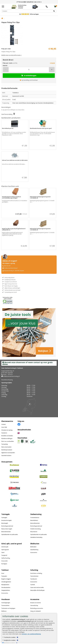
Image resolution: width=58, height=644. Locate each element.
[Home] (19, 7)
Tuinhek (33, 585)
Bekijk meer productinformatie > (12, 55)
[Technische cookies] (3, 637)
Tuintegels (4, 517)
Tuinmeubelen (5, 605)
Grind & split (5, 547)
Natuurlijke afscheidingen (38, 590)
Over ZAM (4, 427)
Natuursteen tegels (7, 529)
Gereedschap (34, 605)
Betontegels (5, 523)
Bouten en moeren (36, 603)
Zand (3, 552)
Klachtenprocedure (7, 450)
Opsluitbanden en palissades (10, 534)
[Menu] (3, 7)
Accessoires (34, 552)
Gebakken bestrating (36, 537)
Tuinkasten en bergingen (8, 608)
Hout (3, 573)
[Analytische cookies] (3, 640)
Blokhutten (33, 547)
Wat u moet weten (6, 447)
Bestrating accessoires (37, 608)
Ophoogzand (5, 550)
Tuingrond (4, 555)
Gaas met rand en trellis (37, 587)
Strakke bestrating (35, 529)
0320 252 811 (7, 266)
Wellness (4, 611)
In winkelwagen (29, 76)
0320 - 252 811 (8, 374)
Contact (3, 424)
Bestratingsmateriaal (7, 526)
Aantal (5, 65)
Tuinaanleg (4, 444)
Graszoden (5, 561)
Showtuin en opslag (7, 430)
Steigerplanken (6, 590)
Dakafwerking (34, 550)
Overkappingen (6, 603)
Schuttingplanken (6, 582)
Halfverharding (6, 558)
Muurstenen (34, 532)
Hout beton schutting (36, 573)
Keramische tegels (6, 520)
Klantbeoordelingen (7, 438)
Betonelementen (6, 532)
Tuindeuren (34, 579)
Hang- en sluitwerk (36, 611)
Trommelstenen (35, 517)
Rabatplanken (5, 585)
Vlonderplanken (6, 587)
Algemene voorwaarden (8, 453)
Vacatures (4, 433)
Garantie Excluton (6, 455)
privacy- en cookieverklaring (31, 634)
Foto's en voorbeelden (8, 441)
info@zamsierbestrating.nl (11, 268)
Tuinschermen (34, 576)
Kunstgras (4, 564)
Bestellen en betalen (7, 436)
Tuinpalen (4, 576)
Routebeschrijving (7, 380)
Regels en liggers (6, 579)
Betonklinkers (34, 520)
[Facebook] (19, 424)
